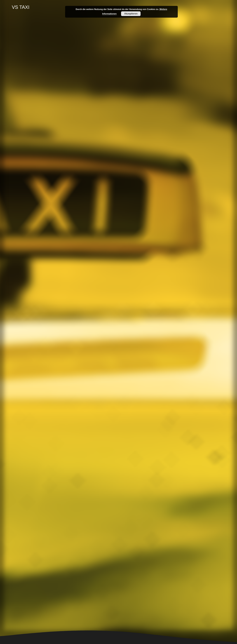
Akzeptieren (131, 14)
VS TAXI (21, 7)
